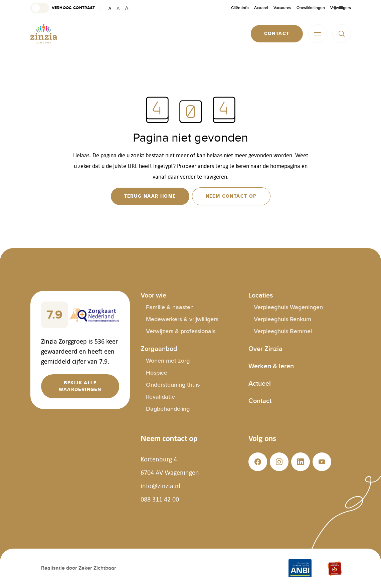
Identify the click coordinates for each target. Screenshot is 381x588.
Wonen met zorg (168, 361)
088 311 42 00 (160, 499)
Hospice (157, 373)
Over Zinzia (265, 349)
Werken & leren (271, 366)
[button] (63, 8)
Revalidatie (160, 397)
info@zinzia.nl (160, 486)
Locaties (261, 296)
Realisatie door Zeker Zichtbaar (79, 568)
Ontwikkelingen (311, 8)
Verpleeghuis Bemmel (283, 331)
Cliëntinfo (240, 8)
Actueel (261, 8)
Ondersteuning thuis (173, 385)
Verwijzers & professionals (181, 331)
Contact (260, 401)
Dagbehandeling (168, 409)
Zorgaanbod (159, 349)
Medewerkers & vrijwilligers (182, 319)
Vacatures (282, 8)
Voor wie (153, 296)
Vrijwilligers (341, 8)
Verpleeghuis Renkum (282, 319)
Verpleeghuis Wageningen (288, 307)
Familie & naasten (170, 307)
